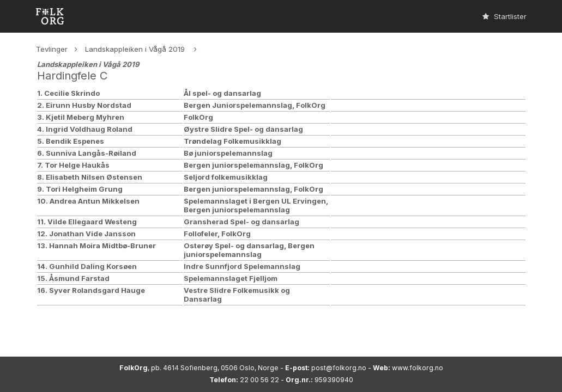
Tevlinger (52, 49)
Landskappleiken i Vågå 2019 (136, 49)
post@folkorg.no (339, 368)
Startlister (504, 16)
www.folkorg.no (418, 368)
